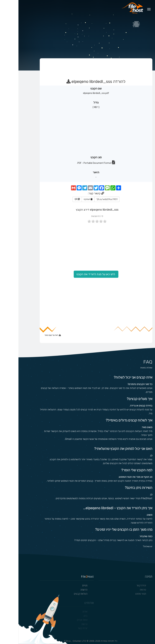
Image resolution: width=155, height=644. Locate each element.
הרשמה (65, 590)
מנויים (66, 585)
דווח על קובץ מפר (33, 335)
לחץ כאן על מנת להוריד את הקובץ (78, 274)
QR (59, 199)
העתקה (70, 199)
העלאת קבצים (62, 594)
